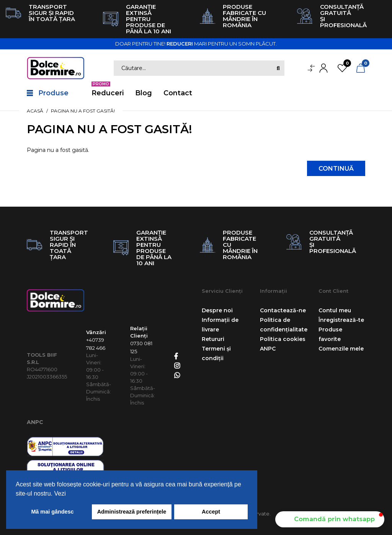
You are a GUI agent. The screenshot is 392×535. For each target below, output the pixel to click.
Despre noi (217, 310)
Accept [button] (211, 512)
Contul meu (335, 310)
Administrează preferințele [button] (132, 512)
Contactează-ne (283, 310)
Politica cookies (283, 339)
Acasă (35, 111)
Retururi (213, 339)
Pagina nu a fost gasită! (83, 111)
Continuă (336, 169)
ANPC (35, 422)
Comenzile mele (341, 349)
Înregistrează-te (341, 320)
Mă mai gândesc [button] (52, 512)
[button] (330, 519)
